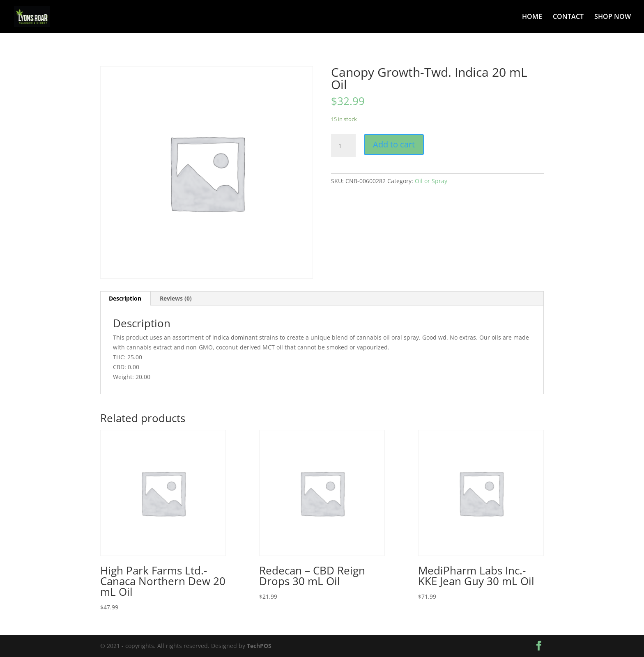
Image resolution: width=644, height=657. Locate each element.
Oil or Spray (431, 181)
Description (125, 298)
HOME (532, 17)
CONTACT (568, 17)
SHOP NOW (613, 17)
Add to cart (394, 144)
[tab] (125, 299)
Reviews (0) (176, 298)
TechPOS (259, 646)
